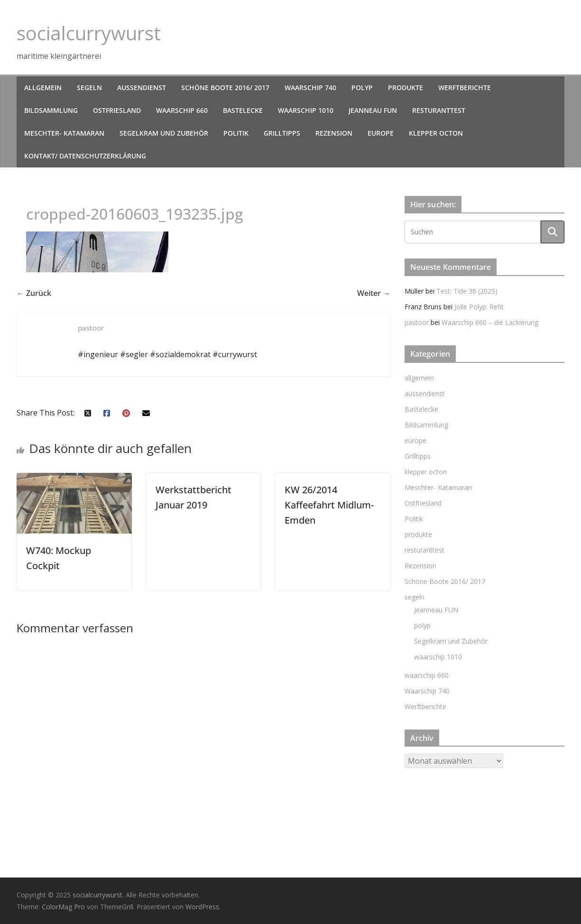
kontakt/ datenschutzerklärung (85, 156)
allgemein (43, 88)
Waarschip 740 (310, 88)
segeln (89, 88)
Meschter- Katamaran (64, 133)
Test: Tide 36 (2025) (467, 291)
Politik (236, 133)
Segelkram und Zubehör (164, 133)
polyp (362, 88)
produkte (406, 88)
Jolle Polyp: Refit (479, 307)
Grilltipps (282, 133)
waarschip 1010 (306, 110)
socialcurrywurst (89, 33)
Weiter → (374, 293)
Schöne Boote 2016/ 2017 (225, 88)
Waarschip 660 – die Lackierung (490, 322)
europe (381, 133)
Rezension (334, 133)
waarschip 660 (182, 110)
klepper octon (436, 133)
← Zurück (34, 293)
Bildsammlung (51, 110)
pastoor (417, 322)
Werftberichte (465, 88)
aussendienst (142, 88)
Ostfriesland (117, 110)
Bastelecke (243, 110)
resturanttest (439, 110)
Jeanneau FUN (373, 110)
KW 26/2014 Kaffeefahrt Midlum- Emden (329, 505)
